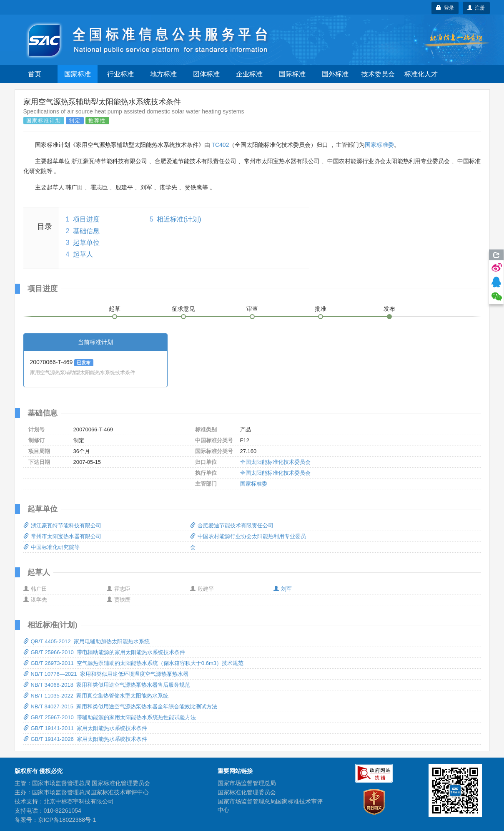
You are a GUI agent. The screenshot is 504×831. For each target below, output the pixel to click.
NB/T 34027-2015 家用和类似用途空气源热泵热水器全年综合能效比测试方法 (120, 706)
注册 (476, 8)
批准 (321, 309)
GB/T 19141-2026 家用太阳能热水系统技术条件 (85, 739)
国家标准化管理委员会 (247, 792)
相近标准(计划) (179, 219)
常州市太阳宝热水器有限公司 (62, 536)
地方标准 (163, 74)
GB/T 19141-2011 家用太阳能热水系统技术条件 (85, 728)
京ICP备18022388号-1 (67, 820)
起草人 (83, 254)
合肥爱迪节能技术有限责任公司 (232, 525)
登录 (445, 8)
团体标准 (206, 74)
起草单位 (86, 243)
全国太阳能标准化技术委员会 (275, 462)
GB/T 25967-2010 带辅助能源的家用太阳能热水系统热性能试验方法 (110, 717)
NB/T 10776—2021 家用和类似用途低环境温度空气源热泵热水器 (106, 674)
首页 (35, 74)
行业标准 (120, 74)
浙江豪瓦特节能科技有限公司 (62, 525)
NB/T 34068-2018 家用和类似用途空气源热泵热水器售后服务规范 (107, 685)
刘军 (283, 589)
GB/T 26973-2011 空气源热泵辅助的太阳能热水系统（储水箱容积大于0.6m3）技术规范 (133, 663)
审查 (252, 309)
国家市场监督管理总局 (247, 783)
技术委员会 (378, 74)
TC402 (220, 145)
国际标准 (292, 74)
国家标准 (78, 74)
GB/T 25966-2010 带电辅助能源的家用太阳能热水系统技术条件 (104, 652)
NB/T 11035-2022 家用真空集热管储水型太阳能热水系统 (96, 696)
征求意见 (183, 309)
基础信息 (86, 231)
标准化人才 (421, 74)
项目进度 (86, 219)
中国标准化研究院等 (51, 547)
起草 (115, 309)
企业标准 (249, 74)
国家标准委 (379, 145)
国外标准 (335, 74)
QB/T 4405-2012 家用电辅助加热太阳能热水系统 (87, 641)
